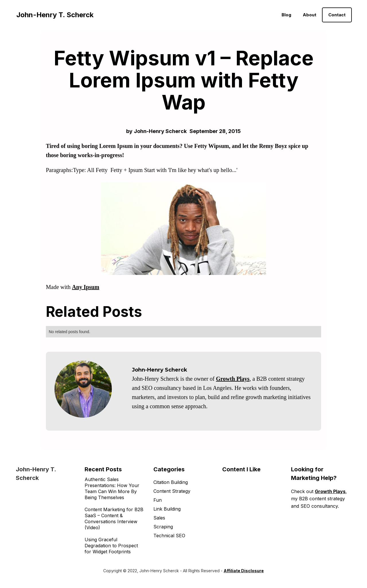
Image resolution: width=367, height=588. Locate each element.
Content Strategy (172, 491)
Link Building (167, 509)
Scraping (163, 527)
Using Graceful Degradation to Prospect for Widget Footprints (111, 546)
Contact (337, 15)
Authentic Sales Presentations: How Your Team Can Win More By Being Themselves (112, 488)
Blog (286, 15)
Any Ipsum (86, 287)
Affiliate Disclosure (244, 571)
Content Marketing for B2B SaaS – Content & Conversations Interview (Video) (114, 518)
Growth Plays (233, 379)
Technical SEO (169, 536)
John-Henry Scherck (160, 131)
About (310, 15)
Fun (158, 500)
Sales (159, 518)
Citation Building (171, 482)
